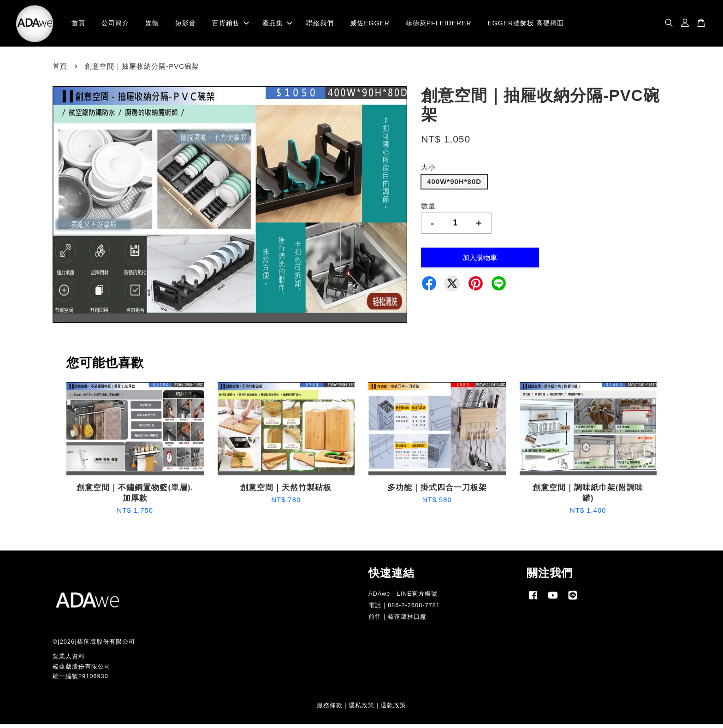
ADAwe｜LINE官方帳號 (403, 598)
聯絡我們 (320, 25)
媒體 (152, 25)
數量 (428, 210)
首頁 (78, 25)
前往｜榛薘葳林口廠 (397, 621)
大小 (428, 171)
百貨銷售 (231, 25)
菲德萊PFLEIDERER (439, 25)
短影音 (186, 25)
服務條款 (330, 709)
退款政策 (393, 709)
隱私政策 (361, 709)
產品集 (277, 25)
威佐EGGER (370, 25)
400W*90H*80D (454, 185)
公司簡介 (115, 25)
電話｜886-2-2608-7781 (404, 609)
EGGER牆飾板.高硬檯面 (526, 25)
